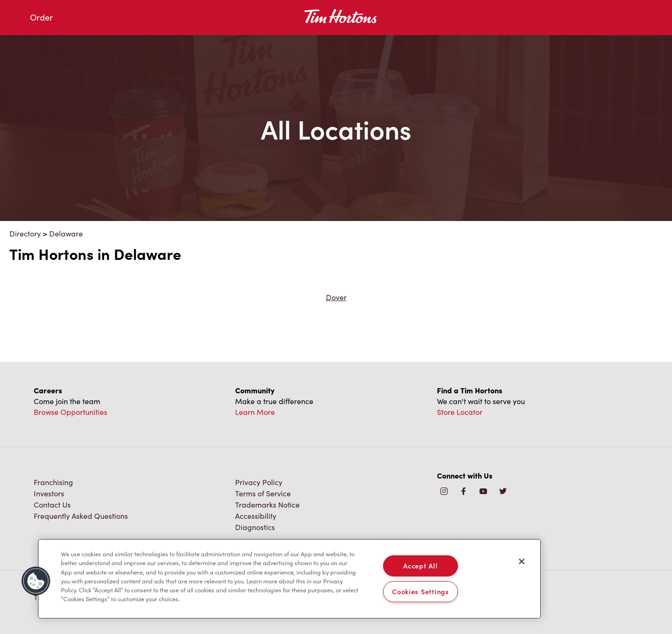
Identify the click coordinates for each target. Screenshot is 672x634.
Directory (25, 233)
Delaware (66, 233)
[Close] (522, 561)
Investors (49, 493)
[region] (289, 579)
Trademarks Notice (267, 505)
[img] (503, 492)
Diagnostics (255, 527)
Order (41, 17)
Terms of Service (263, 493)
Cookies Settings (421, 591)
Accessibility (256, 516)
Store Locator (460, 412)
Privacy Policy (259, 482)
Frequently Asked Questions (81, 516)
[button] (36, 581)
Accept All (420, 566)
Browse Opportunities (70, 412)
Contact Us (52, 505)
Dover (336, 297)
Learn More (255, 412)
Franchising (53, 482)
